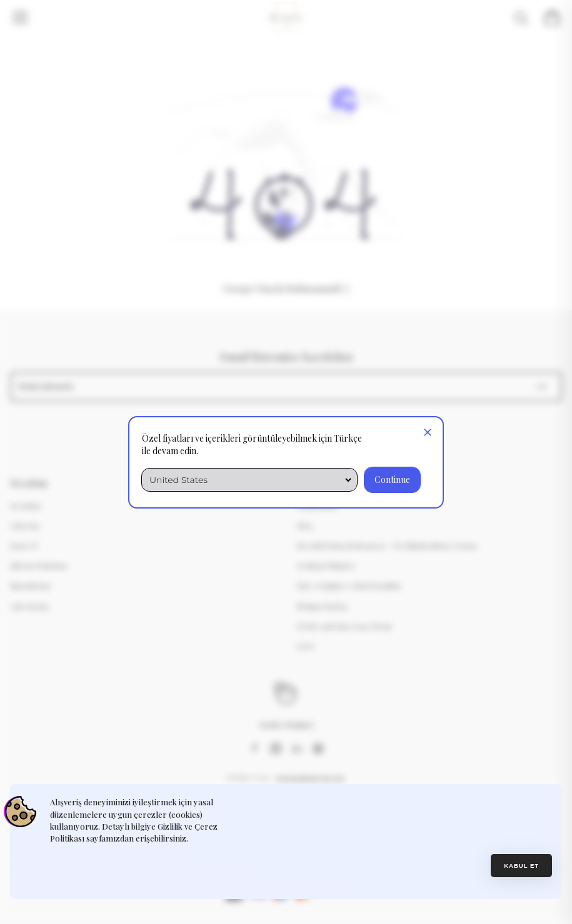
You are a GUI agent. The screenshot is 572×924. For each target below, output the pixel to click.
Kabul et (521, 866)
